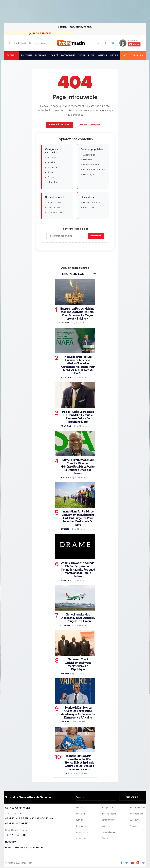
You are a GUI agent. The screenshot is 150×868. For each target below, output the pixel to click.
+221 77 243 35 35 (16, 819)
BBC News (134, 820)
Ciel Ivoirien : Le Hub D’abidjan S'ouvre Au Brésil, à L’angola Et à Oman (78, 618)
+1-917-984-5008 (16, 835)
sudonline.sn (107, 826)
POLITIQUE (26, 55)
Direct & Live (53, 208)
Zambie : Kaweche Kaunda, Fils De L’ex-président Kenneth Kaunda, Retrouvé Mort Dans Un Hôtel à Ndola (78, 570)
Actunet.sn (81, 838)
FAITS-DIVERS (68, 55)
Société (51, 163)
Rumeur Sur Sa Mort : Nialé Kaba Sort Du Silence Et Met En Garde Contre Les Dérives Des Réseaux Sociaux (79, 762)
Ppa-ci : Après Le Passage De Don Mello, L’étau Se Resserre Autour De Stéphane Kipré (78, 417)
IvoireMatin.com (137, 814)
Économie (52, 167)
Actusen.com (82, 832)
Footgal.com (82, 826)
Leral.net (80, 808)
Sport (50, 172)
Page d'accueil (54, 203)
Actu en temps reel (81, 27)
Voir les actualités (90, 125)
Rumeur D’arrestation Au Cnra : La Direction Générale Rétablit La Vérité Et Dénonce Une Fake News (78, 467)
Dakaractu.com (108, 838)
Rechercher (96, 236)
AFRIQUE (103, 55)
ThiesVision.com (109, 814)
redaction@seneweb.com (28, 848)
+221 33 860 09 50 (17, 824)
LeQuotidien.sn (108, 832)
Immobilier (88, 160)
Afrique (65, 580)
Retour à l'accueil (59, 125)
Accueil (63, 27)
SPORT (82, 55)
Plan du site (89, 208)
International (53, 182)
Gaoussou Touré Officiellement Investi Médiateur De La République (78, 664)
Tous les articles (55, 212)
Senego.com (107, 808)
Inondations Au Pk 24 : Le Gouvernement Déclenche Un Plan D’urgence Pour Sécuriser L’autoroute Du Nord (78, 518)
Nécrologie (88, 174)
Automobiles (89, 155)
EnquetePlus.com (137, 808)
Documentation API (92, 203)
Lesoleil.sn (81, 814)
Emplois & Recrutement (94, 170)
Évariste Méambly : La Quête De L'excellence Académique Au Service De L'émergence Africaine (78, 713)
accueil (11, 55)
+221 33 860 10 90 (41, 819)
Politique (52, 157)
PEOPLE (114, 55)
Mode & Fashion (91, 165)
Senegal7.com (108, 820)
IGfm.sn (80, 820)
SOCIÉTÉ (54, 55)
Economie (64, 323)
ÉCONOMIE (40, 55)
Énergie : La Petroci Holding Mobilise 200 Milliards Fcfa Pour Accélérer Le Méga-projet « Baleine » (77, 314)
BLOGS (92, 55)
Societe (65, 477)
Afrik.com (134, 826)
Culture (51, 177)
